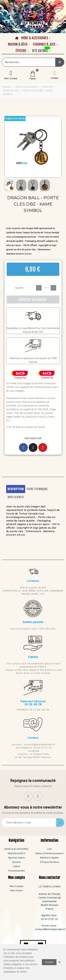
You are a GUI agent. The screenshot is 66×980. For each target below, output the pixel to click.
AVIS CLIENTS (16, 497)
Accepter (49, 962)
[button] (7, 147)
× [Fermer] (59, 962)
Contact (54, 78)
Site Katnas (41, 50)
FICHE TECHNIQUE (37, 489)
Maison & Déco (18, 44)
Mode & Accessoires (35, 38)
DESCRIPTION (16, 489)
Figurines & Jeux (44, 44)
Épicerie (21, 51)
